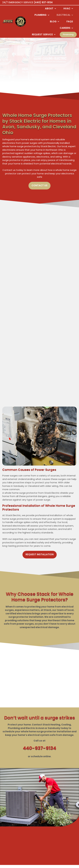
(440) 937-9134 (43, 2)
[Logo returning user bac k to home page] (8, 22)
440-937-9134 (40, 748)
